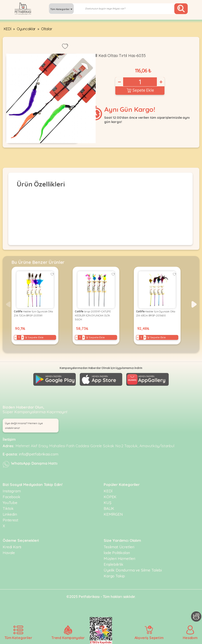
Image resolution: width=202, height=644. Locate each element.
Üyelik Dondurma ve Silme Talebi (133, 570)
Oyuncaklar (26, 29)
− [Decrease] (119, 82)
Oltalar (47, 29)
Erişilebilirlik (114, 564)
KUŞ (108, 503)
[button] (194, 304)
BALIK (109, 508)
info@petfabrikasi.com (39, 454)
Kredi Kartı (12, 547)
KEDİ (7, 29)
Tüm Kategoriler (61, 9)
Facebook (12, 497)
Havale (9, 553)
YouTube (10, 503)
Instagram (12, 491)
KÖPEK (110, 497)
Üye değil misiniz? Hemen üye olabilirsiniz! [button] (24, 426)
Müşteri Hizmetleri (119, 558)
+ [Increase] (161, 82)
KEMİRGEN (113, 514)
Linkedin (10, 514)
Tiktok (8, 508)
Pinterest (11, 520)
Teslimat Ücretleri (119, 547)
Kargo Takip (114, 576)
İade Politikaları (117, 553)
